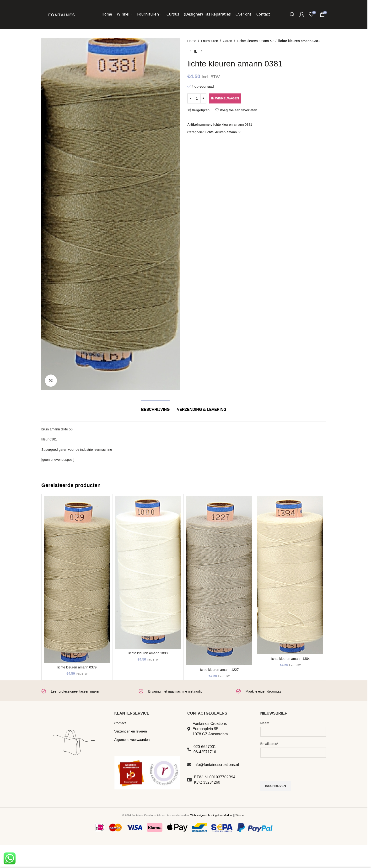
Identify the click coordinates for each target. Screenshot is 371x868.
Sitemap (240, 815)
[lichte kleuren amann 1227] (219, 581)
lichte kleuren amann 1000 (148, 653)
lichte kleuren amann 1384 (290, 659)
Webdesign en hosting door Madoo (211, 815)
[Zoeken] (292, 14)
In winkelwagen (225, 98)
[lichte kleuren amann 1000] (148, 572)
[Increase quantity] (203, 98)
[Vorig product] (190, 51)
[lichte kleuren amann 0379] (77, 580)
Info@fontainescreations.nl (216, 765)
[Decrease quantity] (190, 98)
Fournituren (210, 41)
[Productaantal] (197, 98)
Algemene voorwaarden (132, 740)
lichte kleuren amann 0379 (77, 667)
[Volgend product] (202, 51)
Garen (228, 41)
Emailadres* (269, 744)
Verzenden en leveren (131, 731)
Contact (120, 723)
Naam (265, 723)
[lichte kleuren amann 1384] (290, 575)
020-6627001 (205, 747)
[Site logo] (61, 14)
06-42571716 (205, 752)
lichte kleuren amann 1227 (219, 670)
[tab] (155, 407)
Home (192, 41)
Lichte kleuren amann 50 (255, 41)
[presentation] (297, 772)
